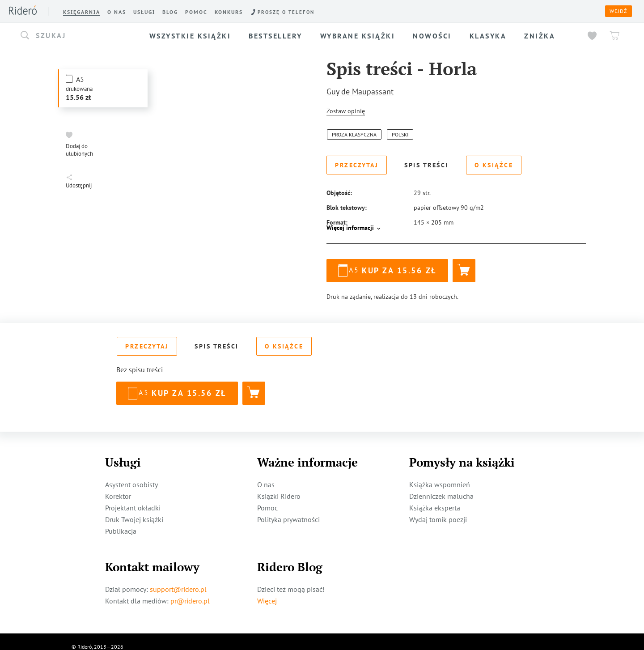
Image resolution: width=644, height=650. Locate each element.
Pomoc (267, 497)
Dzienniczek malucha (441, 486)
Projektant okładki (133, 497)
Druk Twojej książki (134, 509)
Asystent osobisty (131, 474)
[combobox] (78, 36)
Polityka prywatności (288, 509)
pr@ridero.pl (190, 591)
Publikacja (121, 521)
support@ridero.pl (178, 579)
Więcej (267, 591)
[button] (78, 36)
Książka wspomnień (440, 474)
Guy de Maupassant (360, 91)
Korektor (118, 486)
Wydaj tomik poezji (438, 509)
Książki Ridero (279, 486)
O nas (266, 474)
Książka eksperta (435, 497)
